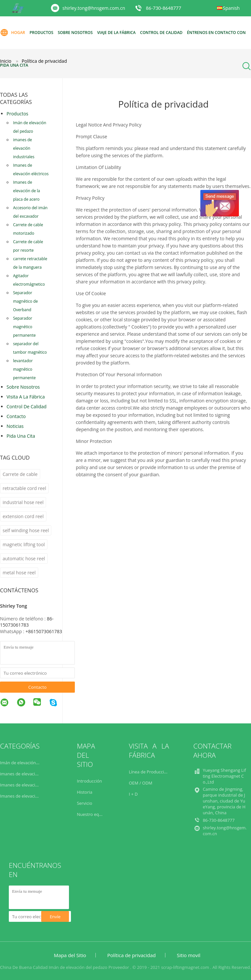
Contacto (16, 416)
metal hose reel (19, 573)
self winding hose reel (26, 530)
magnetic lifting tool (24, 544)
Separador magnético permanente (24, 327)
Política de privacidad (131, 955)
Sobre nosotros (75, 33)
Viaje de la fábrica (116, 33)
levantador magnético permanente (24, 369)
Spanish (231, 8)
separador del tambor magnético (30, 348)
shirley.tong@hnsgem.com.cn (94, 8)
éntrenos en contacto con (216, 33)
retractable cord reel (24, 488)
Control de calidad (161, 33)
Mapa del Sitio (70, 955)
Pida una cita (14, 65)
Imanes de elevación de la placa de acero (27, 191)
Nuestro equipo (92, 814)
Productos (41, 33)
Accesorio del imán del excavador (30, 212)
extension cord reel (23, 516)
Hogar (13, 33)
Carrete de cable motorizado (28, 229)
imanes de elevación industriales (24, 148)
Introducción (89, 781)
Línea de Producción (149, 772)
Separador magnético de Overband (25, 301)
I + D (133, 794)
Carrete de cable (20, 474)
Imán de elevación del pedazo (30, 127)
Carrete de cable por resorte (28, 246)
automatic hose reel (24, 558)
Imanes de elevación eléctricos (31, 169)
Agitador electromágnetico (29, 280)
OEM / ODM (141, 783)
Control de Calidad (26, 406)
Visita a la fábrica (26, 397)
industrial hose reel (23, 502)
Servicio (84, 803)
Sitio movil (189, 955)
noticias (15, 426)
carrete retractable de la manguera (30, 263)
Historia (84, 792)
